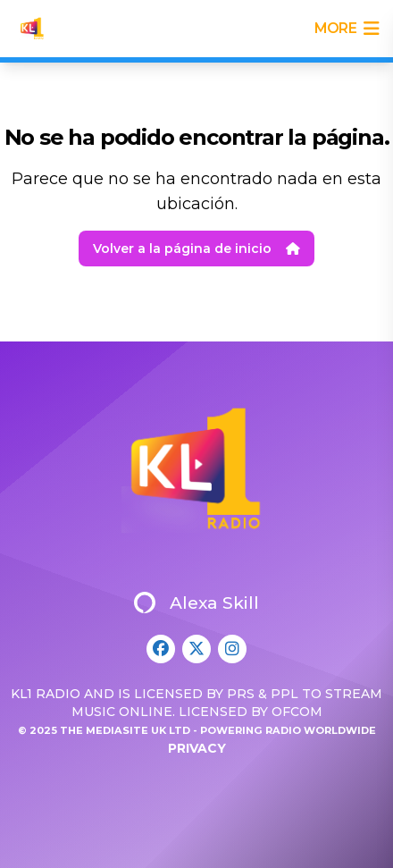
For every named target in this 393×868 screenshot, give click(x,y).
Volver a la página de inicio (196, 249)
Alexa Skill (196, 603)
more (347, 29)
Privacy (197, 748)
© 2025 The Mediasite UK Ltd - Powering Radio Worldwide (197, 730)
